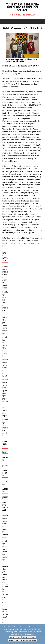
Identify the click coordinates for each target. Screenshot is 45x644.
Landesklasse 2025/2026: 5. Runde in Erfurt (5, 368)
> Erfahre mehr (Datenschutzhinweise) (23, 640)
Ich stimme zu (15, 637)
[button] (42, 22)
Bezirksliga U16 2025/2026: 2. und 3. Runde (5, 428)
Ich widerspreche (29, 637)
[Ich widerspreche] (42, 634)
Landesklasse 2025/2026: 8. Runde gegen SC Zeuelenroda (5, 277)
